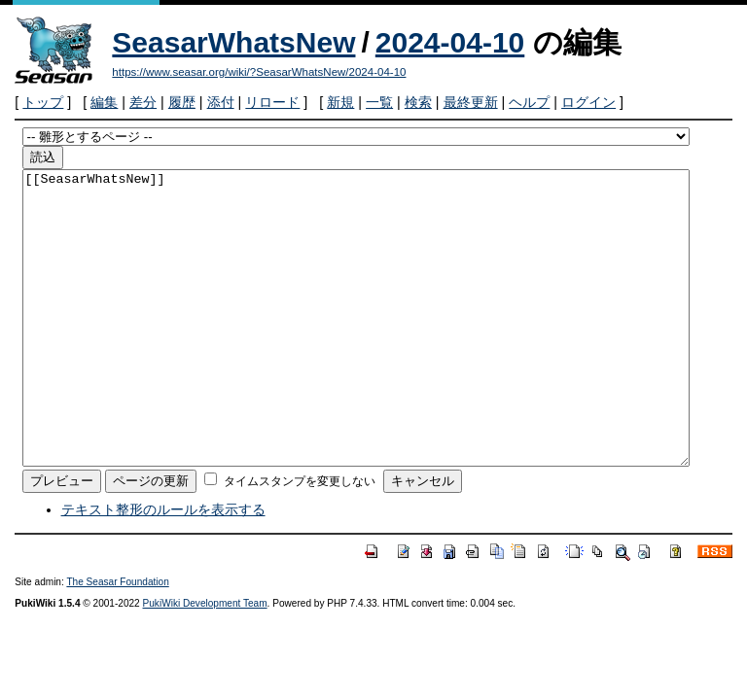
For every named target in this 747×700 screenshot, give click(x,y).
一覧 (379, 102)
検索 (418, 102)
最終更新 (471, 102)
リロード (272, 102)
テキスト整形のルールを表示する (163, 568)
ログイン (588, 102)
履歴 (182, 102)
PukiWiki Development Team (205, 662)
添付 (221, 102)
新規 (340, 102)
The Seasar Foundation (117, 640)
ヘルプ (529, 102)
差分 (143, 102)
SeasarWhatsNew (233, 42)
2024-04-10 (450, 42)
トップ (43, 102)
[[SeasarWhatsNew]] (356, 347)
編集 (104, 102)
